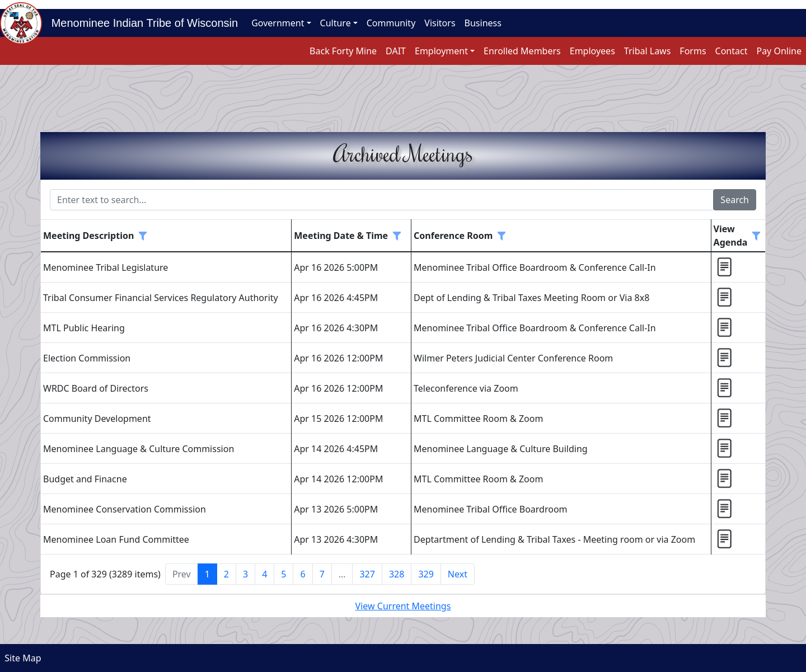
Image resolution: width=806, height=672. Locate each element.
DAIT (396, 51)
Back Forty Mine (343, 51)
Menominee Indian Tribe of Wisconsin (140, 23)
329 (426, 574)
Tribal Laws (648, 51)
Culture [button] (336, 23)
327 (367, 574)
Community (391, 23)
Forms (693, 51)
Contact (732, 51)
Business (483, 23)
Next (458, 574)
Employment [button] (441, 51)
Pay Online (779, 51)
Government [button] (278, 23)
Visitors (440, 23)
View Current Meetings (403, 606)
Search (735, 200)
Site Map (21, 658)
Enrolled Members (522, 51)
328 (397, 574)
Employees (592, 51)
